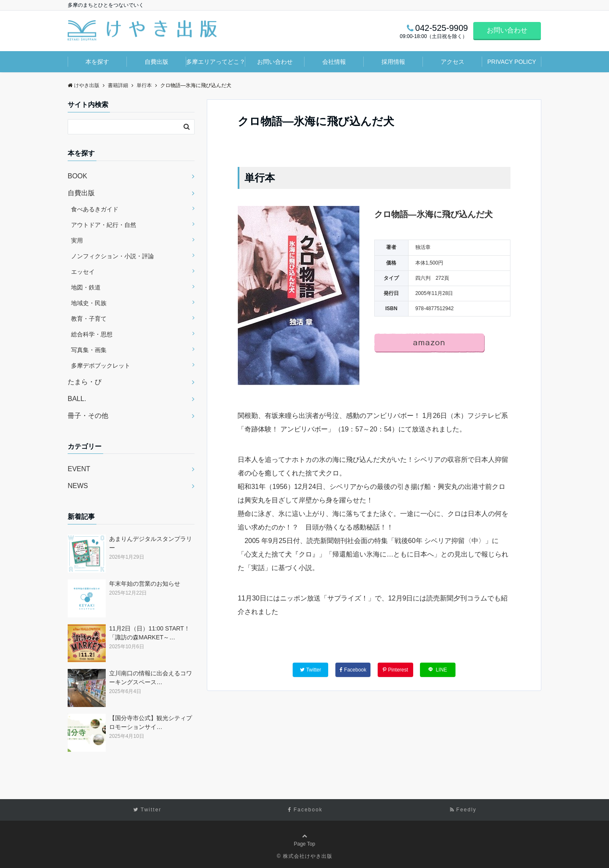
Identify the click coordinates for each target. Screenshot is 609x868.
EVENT (79, 469)
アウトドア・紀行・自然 (104, 225)
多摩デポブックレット (101, 366)
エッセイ (83, 272)
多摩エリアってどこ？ (216, 62)
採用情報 (393, 62)
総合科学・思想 (92, 334)
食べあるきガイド (95, 209)
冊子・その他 (88, 416)
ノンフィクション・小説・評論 (112, 256)
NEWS (78, 486)
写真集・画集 (89, 350)
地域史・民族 (89, 303)
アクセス (453, 62)
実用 (77, 240)
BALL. (77, 399)
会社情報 (334, 62)
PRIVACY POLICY (512, 62)
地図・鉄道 (86, 287)
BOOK (77, 176)
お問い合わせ (507, 30)
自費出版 (156, 62)
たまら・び (85, 382)
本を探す (97, 62)
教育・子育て (89, 319)
